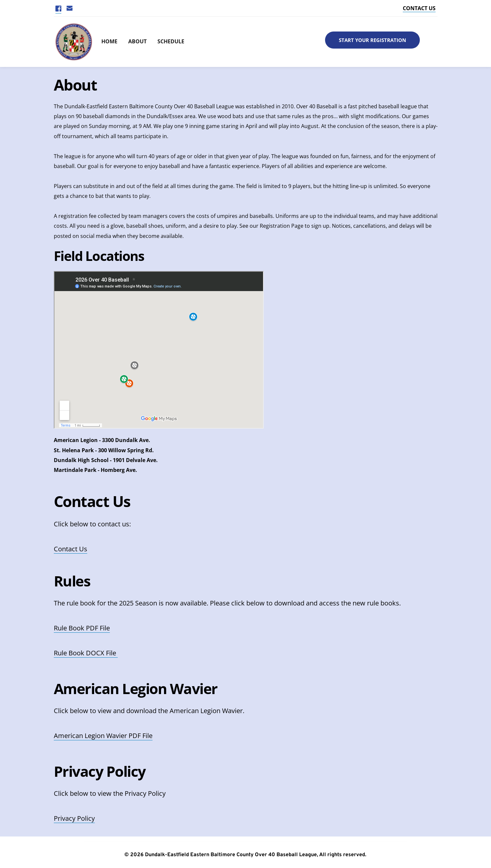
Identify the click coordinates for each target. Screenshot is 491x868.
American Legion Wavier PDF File (103, 736)
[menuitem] (106, 42)
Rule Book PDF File (82, 628)
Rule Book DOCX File (86, 653)
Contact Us (71, 549)
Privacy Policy (74, 818)
